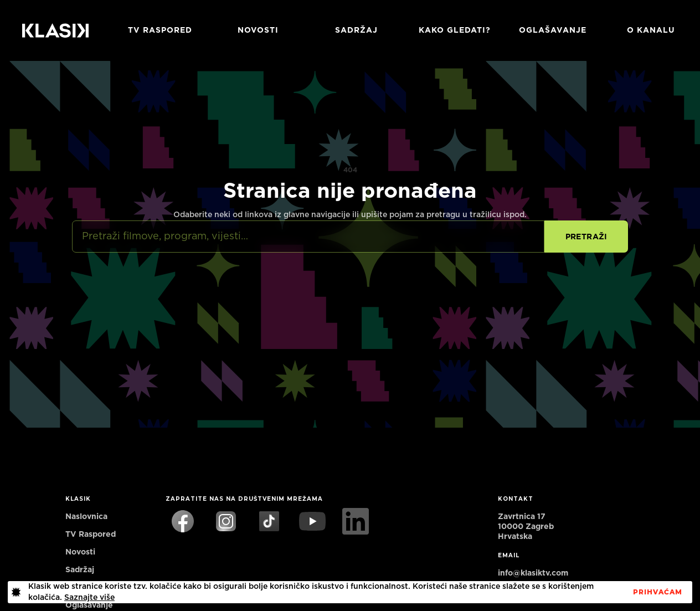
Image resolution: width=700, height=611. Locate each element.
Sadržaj (356, 30)
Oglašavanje (553, 30)
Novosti (258, 30)
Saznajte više (89, 598)
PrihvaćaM (658, 592)
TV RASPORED (160, 30)
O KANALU (651, 30)
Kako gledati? (455, 30)
